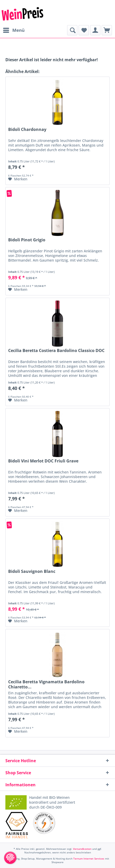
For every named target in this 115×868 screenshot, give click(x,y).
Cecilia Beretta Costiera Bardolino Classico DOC (56, 351)
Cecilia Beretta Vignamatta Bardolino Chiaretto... (46, 684)
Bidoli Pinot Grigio (27, 240)
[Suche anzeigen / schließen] (72, 30)
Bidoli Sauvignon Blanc (32, 571)
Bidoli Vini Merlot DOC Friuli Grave (43, 461)
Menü (14, 30)
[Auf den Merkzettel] (18, 179)
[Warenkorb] (107, 30)
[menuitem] (14, 30)
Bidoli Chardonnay (27, 130)
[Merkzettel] (84, 30)
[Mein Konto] (95, 30)
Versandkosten (82, 849)
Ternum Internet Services (89, 859)
